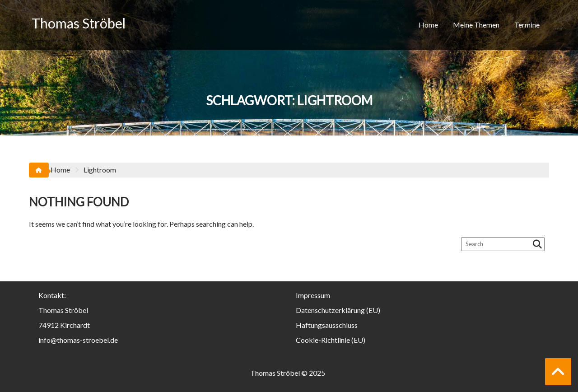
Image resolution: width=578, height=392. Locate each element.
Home (428, 25)
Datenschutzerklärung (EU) (338, 310)
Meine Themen (476, 25)
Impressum (313, 295)
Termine (527, 25)
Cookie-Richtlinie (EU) (331, 340)
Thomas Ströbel (79, 23)
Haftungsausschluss (327, 325)
